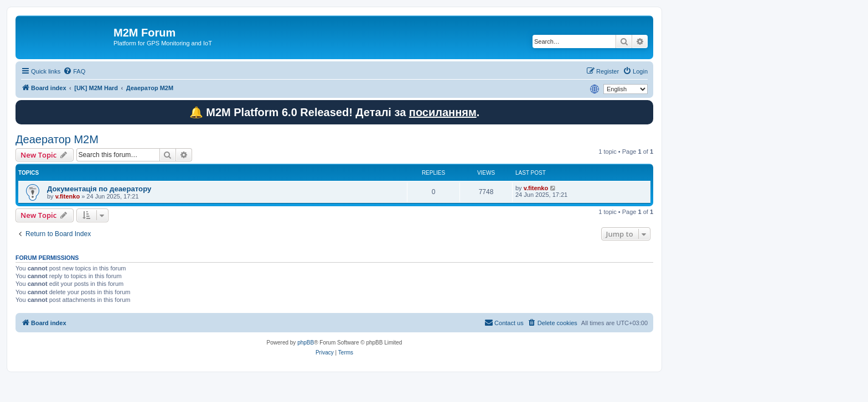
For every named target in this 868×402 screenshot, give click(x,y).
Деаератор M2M (57, 139)
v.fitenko (68, 196)
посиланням (443, 112)
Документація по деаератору (99, 189)
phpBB (306, 343)
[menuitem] (74, 71)
